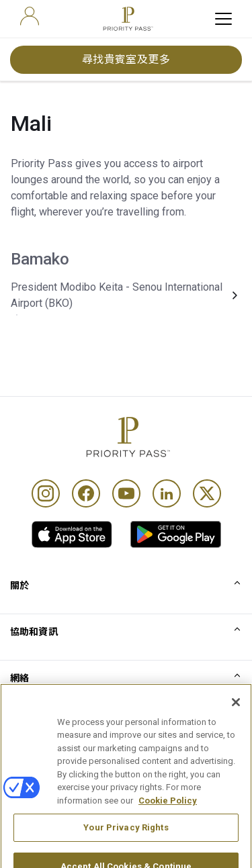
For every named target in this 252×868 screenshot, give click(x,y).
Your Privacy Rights (126, 843)
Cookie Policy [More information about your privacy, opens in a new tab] (168, 815)
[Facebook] (86, 493)
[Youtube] (126, 493)
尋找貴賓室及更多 (126, 59)
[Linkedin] (167, 493)
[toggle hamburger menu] (223, 19)
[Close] (236, 717)
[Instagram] (46, 493)
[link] (72, 534)
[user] (30, 16)
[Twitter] (207, 493)
